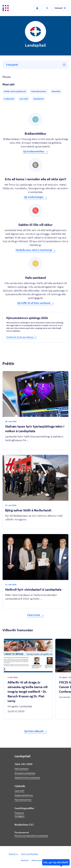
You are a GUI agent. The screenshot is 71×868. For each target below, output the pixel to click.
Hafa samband (21, 769)
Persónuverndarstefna (41, 860)
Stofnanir (25, 860)
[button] (37, 8)
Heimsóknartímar (23, 800)
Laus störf (19, 791)
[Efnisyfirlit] (35, 65)
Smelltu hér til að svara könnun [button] (22, 337)
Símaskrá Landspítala (25, 773)
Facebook (19, 813)
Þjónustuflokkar (30, 854)
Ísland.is (13, 854)
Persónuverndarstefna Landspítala (31, 836)
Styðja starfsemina (24, 795)
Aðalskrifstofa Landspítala (27, 778)
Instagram (20, 816)
